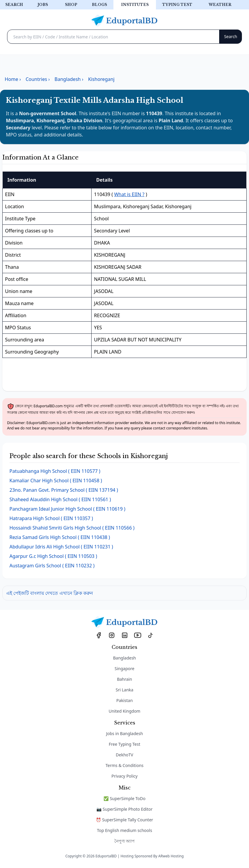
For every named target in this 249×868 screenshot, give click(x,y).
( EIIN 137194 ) (64, 490)
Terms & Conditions (124, 765)
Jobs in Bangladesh (124, 733)
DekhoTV (124, 755)
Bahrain (124, 679)
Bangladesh (125, 658)
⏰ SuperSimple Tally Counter (125, 820)
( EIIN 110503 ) (53, 556)
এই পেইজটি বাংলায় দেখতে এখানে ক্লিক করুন (50, 593)
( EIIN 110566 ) (72, 528)
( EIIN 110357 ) (51, 518)
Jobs (43, 5)
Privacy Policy (124, 776)
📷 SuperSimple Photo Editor (125, 809)
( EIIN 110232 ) (52, 566)
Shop (71, 5)
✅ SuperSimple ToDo (125, 798)
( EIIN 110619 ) (67, 509)
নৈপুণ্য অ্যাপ (125, 841)
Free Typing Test (124, 744)
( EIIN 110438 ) (60, 537)
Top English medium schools (124, 830)
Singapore (124, 668)
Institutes (135, 5)
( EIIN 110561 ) (60, 499)
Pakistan (125, 700)
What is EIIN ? (129, 194)
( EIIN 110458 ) (56, 481)
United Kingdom (124, 711)
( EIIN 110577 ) (55, 471)
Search (14, 5)
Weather (220, 5)
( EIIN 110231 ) (61, 547)
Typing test (177, 5)
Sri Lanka (125, 690)
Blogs (99, 5)
